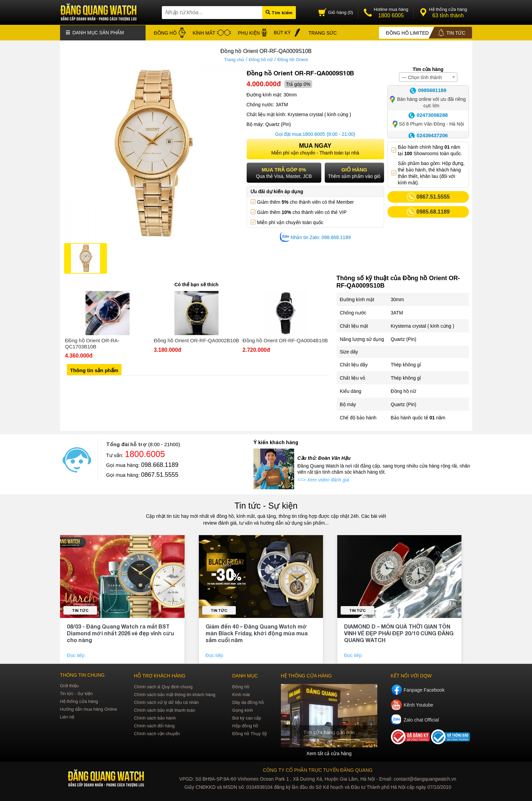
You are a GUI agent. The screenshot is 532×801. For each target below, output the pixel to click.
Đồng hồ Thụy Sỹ (250, 733)
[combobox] (428, 77)
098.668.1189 (160, 465)
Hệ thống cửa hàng (79, 701)
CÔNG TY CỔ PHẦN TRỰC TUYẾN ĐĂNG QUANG (318, 770)
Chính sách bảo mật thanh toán (165, 710)
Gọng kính (242, 710)
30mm (397, 299)
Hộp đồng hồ (245, 725)
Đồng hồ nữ (261, 59)
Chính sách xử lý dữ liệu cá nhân (166, 702)
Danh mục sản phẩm (95, 32)
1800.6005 (314, 134)
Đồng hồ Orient (293, 59)
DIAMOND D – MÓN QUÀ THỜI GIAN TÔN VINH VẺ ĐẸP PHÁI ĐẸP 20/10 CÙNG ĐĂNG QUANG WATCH (399, 633)
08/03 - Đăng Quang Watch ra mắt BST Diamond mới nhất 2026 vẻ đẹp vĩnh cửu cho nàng (120, 633)
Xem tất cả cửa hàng (329, 753)
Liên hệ (67, 717)
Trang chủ (234, 59)
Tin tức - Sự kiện (266, 505)
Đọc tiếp (76, 655)
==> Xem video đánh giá (323, 479)
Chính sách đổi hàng (154, 725)
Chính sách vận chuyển (157, 733)
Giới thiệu (69, 685)
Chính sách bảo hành (155, 718)
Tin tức (80, 610)
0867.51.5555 (160, 474)
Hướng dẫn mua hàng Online (89, 709)
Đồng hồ (241, 686)
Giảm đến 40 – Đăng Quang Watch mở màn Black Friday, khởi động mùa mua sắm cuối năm (257, 633)
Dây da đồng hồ (248, 702)
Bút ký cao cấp (246, 718)
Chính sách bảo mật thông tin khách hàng (175, 694)
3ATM (397, 312)
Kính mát (241, 694)
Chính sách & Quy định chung (163, 686)
